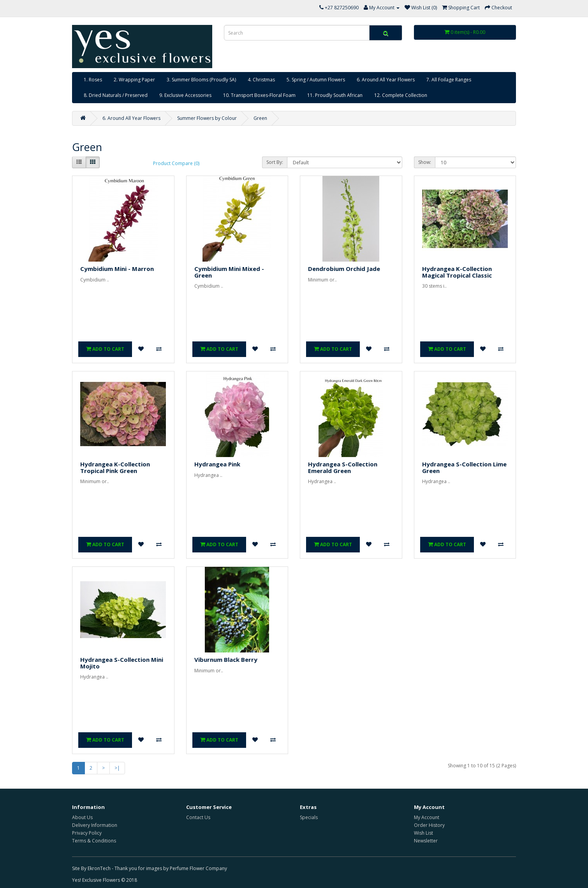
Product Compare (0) (176, 163)
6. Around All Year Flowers (386, 80)
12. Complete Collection (401, 95)
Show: (425, 162)
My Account (427, 817)
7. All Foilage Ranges (449, 80)
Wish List (423, 833)
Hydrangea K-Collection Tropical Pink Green (115, 467)
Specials (309, 817)
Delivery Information (95, 825)
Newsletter (426, 841)
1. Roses (93, 80)
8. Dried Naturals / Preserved (116, 95)
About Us (82, 817)
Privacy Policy (87, 833)
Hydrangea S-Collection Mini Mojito (122, 663)
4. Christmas (261, 80)
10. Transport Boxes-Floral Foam (259, 95)
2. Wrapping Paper (134, 80)
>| (117, 768)
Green (260, 118)
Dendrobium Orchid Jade (344, 269)
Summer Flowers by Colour (207, 118)
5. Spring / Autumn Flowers (316, 80)
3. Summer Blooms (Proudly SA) (201, 80)
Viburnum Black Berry (226, 659)
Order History (429, 825)
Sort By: (275, 162)
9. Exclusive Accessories (185, 95)
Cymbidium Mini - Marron (117, 269)
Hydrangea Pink (217, 464)
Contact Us (198, 817)
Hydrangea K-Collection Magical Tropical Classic (457, 272)
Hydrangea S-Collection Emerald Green (343, 467)
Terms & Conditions (94, 841)
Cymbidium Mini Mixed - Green (229, 272)
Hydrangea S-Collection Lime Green (464, 467)
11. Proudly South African (335, 95)
